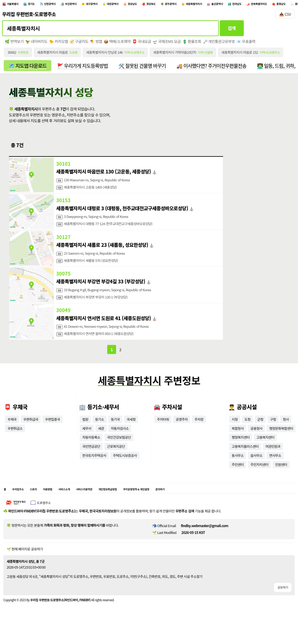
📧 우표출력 (246, 43)
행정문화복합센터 (281, 441)
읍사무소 (256, 468)
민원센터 (281, 478)
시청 (235, 432)
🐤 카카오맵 (58, 43)
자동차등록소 (91, 450)
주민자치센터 (259, 478)
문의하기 (208, 503)
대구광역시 (120, 5)
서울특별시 (17, 5)
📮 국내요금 (142, 43)
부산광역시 (92, 5)
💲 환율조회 (192, 43)
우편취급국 (31, 432)
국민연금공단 (91, 460)
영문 (60, 182)
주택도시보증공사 (125, 468)
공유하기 (283, 603)
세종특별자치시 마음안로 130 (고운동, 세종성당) (104, 174)
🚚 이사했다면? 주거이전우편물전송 (211, 68)
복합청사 (238, 441)
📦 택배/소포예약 (117, 43)
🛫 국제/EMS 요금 (167, 43)
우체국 (12, 432)
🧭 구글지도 (79, 43)
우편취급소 (15, 441)
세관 (101, 441)
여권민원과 (273, 460)
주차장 (199, 432)
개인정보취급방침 (138, 503)
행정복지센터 (241, 450)
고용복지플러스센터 (245, 460)
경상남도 (173, 5)
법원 (85, 432)
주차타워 (163, 432)
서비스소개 (80, 503)
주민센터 (238, 478)
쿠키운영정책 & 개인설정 (176, 503)
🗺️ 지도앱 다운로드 (27, 68)
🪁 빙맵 (96, 43)
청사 (286, 432)
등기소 (99, 432)
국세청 (131, 432)
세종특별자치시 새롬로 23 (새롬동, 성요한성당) (102, 251)
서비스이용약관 (106, 503)
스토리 (41, 503)
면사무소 (275, 468)
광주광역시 (223, 5)
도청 (247, 432)
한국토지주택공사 (94, 468)
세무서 (87, 441)
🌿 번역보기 (14, 43)
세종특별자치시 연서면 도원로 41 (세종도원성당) (104, 329)
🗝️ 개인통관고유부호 (219, 43)
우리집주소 (22, 503)
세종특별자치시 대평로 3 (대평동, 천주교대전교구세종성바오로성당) (122, 213)
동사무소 (238, 468)
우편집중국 (53, 432)
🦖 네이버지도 (36, 43)
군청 (260, 432)
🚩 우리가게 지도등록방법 (82, 68)
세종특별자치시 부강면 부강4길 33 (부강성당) (101, 290)
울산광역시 (284, 5)
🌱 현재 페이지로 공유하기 (25, 564)
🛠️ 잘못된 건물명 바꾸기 (142, 68)
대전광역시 (147, 5)
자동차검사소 (120, 441)
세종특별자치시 (253, 5)
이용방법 (59, 503)
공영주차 (182, 432)
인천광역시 (65, 5)
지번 (60, 191)
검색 (232, 30)
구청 (273, 432)
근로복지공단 (116, 460)
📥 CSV (285, 16)
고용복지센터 (265, 450)
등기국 (115, 432)
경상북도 (197, 5)
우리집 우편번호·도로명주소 (29, 16)
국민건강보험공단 (119, 450)
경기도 (41, 5)
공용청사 (256, 441)
